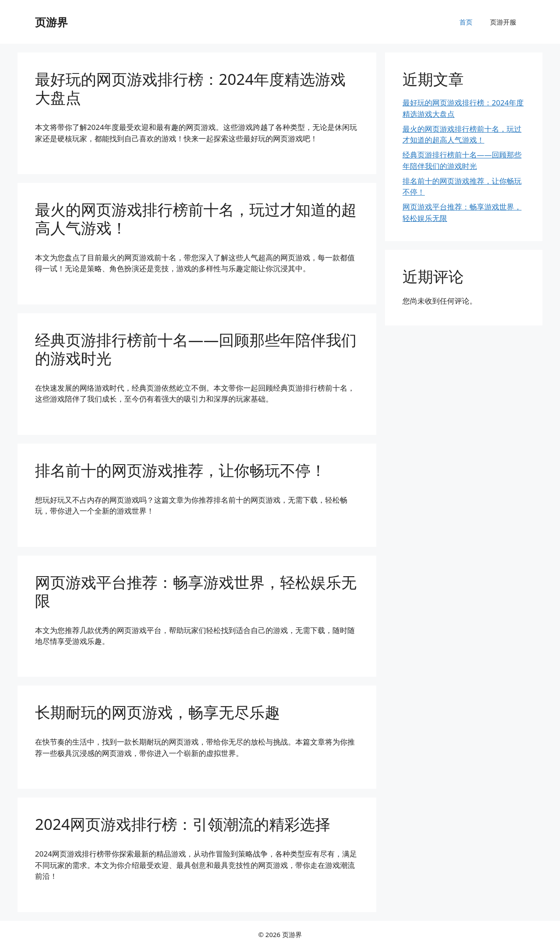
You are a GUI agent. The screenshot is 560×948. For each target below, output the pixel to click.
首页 (466, 22)
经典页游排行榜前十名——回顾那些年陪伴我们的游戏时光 (196, 349)
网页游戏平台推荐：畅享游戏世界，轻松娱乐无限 (196, 591)
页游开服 (503, 22)
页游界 (51, 22)
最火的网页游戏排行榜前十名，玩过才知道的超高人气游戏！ (196, 219)
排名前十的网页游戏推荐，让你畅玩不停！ (180, 470)
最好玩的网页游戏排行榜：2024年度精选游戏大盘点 (190, 88)
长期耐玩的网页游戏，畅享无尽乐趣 (157, 712)
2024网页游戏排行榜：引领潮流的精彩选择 (183, 824)
